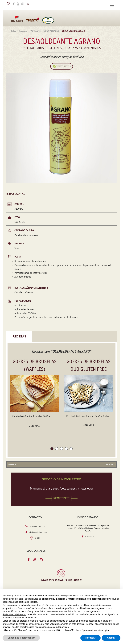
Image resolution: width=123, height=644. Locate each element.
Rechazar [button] (90, 638)
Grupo (38, 538)
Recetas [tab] (20, 337)
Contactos (90, 537)
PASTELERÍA (35, 31)
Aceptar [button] (111, 638)
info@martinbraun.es (38, 532)
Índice (14, 31)
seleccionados (65, 605)
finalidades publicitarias (14, 615)
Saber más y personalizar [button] (21, 638)
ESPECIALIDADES (51, 31)
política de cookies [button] (28, 602)
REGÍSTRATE (61, 498)
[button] (52, 449)
